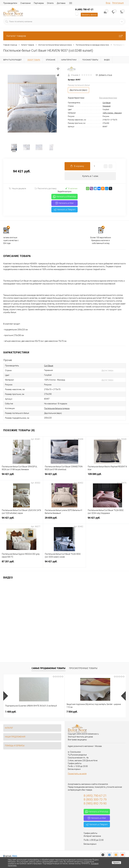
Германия (107, 106)
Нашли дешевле (17, 189)
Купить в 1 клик (90, 176)
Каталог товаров (64, 36)
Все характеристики (108, 98)
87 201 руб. (21, 563)
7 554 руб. (52, 712)
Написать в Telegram (65, 210)
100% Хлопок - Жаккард (112, 113)
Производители (10, 3)
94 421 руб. (21, 476)
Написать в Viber (64, 204)
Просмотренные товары (83, 669)
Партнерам (39, 3)
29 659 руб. (64, 520)
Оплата (50, 3)
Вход (108, 3)
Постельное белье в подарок (57, 409)
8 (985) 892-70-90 (95, 804)
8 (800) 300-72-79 (95, 800)
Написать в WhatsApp (64, 197)
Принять (116, 863)
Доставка (61, 3)
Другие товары (107, 371)
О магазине (25, 3)
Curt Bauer (107, 103)
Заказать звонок (89, 15)
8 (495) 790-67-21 (84, 9)
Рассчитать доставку (46, 189)
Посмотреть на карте (77, 774)
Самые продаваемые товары (48, 669)
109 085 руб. (107, 476)
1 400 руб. (11, 712)
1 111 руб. (92, 712)
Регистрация (118, 3)
